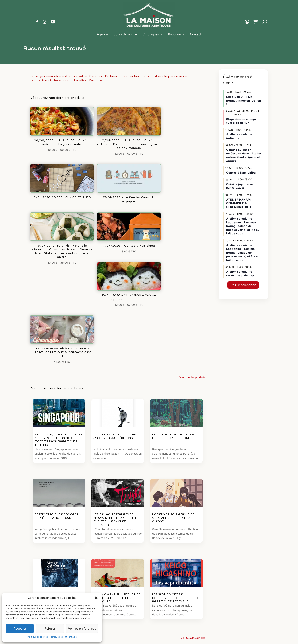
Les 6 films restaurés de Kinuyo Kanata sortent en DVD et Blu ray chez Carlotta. (115, 385)
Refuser (50, 628)
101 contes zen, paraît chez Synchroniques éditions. (116, 300)
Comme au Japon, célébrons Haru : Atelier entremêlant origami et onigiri (244, 155)
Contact (196, 34)
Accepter (20, 628)
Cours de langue (125, 34)
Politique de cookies (38, 637)
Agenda (102, 34)
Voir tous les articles (193, 507)
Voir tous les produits (192, 241)
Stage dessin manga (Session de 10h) (241, 121)
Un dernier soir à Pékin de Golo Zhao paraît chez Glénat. (173, 384)
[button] (96, 598)
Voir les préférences (82, 628)
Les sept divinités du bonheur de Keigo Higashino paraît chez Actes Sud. (175, 465)
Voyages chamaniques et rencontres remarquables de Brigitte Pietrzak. (57, 465)
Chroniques (151, 34)
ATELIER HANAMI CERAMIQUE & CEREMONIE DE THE (241, 203)
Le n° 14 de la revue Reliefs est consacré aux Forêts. (174, 300)
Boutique (174, 34)
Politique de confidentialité (63, 637)
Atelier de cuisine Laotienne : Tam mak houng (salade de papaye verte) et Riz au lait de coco (243, 226)
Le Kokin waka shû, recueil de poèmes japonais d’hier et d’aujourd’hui (117, 465)
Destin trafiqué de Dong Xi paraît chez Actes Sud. (56, 382)
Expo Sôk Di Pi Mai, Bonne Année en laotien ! (244, 100)
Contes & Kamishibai (242, 172)
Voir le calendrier (243, 285)
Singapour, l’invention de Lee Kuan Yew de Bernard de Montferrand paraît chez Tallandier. (58, 304)
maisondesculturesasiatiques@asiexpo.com (180, 603)
